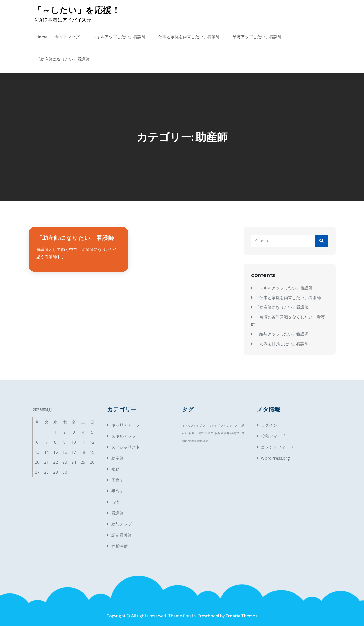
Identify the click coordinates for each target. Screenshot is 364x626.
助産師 (117, 458)
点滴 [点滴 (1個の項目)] (217, 433)
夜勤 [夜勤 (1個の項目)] (192, 433)
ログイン (269, 425)
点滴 (115, 502)
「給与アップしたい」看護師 (255, 37)
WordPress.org (275, 458)
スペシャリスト (126, 447)
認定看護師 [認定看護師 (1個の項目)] (189, 441)
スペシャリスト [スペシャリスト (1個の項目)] (231, 426)
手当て (117, 491)
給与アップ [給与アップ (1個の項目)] (238, 433)
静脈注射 (119, 546)
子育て (117, 480)
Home (42, 37)
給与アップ (122, 524)
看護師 (117, 513)
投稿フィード (273, 436)
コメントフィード (277, 447)
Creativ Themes (241, 616)
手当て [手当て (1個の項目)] (209, 433)
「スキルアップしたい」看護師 (117, 37)
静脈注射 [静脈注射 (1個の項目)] (203, 441)
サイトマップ (67, 37)
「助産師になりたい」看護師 (63, 59)
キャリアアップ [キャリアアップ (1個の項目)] (192, 426)
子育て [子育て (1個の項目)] (200, 433)
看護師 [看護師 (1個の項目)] (225, 433)
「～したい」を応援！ (77, 10)
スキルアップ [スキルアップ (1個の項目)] (211, 426)
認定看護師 (122, 535)
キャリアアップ (126, 425)
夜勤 (115, 469)
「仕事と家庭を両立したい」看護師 (187, 37)
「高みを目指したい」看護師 (282, 344)
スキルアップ (124, 436)
